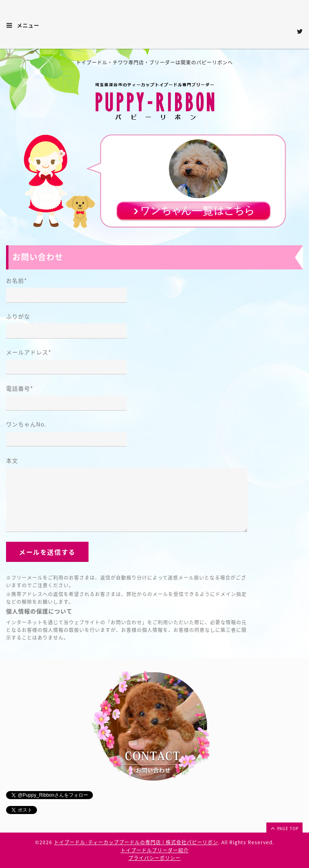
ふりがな (18, 316)
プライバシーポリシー (154, 858)
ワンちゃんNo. (26, 424)
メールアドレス (29, 352)
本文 (12, 460)
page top (284, 828)
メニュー (23, 25)
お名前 (17, 280)
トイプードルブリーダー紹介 (155, 850)
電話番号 (20, 388)
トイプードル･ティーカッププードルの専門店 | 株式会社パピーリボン (136, 842)
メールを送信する (47, 552)
